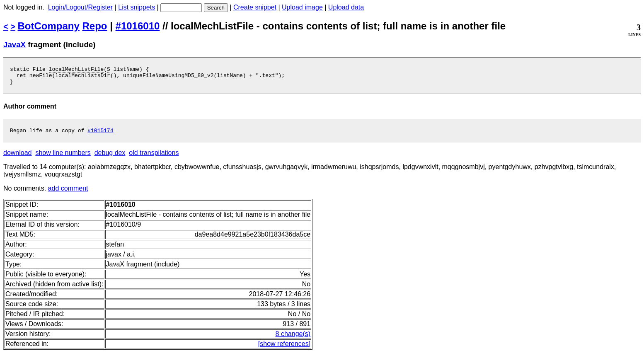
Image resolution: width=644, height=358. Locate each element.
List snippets (137, 7)
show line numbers (63, 158)
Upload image (302, 7)
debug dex (110, 158)
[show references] (284, 349)
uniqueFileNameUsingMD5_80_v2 (168, 77)
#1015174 (100, 135)
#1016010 (138, 26)
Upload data (346, 7)
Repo (95, 26)
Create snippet (255, 7)
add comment (68, 193)
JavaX (15, 45)
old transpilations (154, 158)
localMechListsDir (83, 77)
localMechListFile (76, 70)
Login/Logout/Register (81, 7)
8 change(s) (293, 339)
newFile (41, 77)
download (18, 158)
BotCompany (49, 26)
